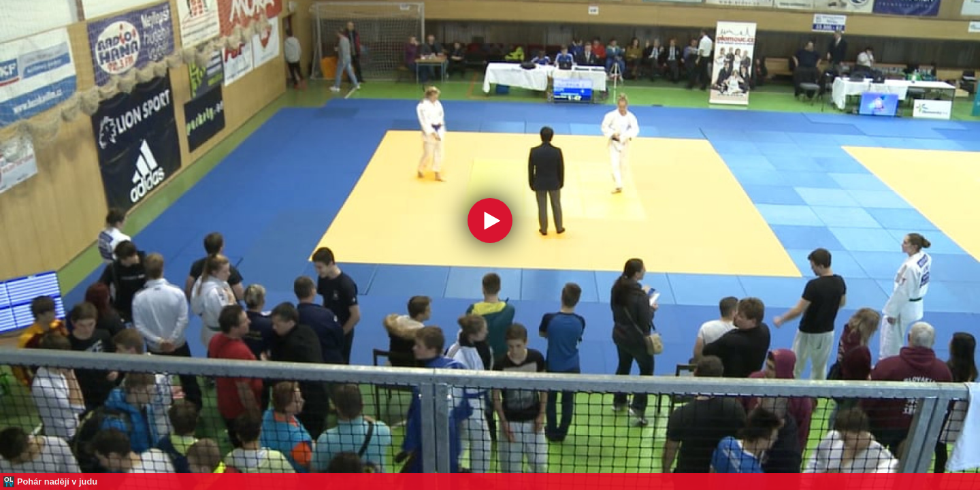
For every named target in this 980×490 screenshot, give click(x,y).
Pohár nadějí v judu (57, 481)
